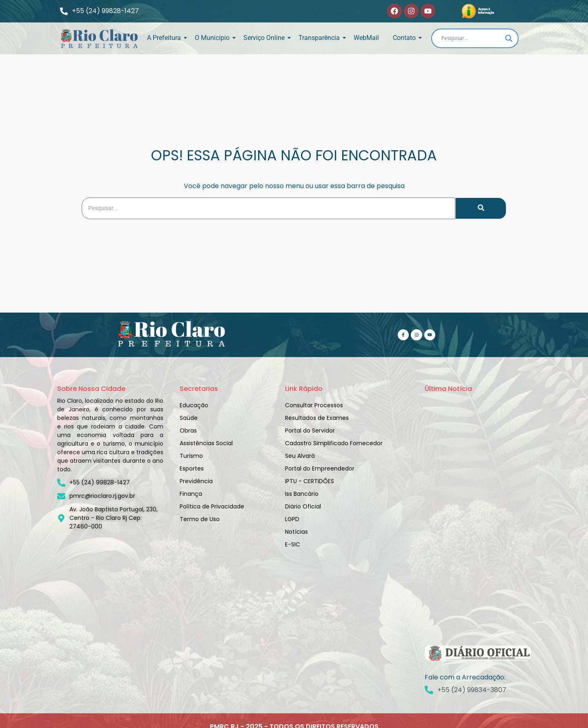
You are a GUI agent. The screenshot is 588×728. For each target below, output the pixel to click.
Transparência (321, 38)
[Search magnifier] (509, 38)
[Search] (268, 208)
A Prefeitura (165, 38)
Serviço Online (265, 38)
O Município (214, 38)
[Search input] (471, 38)
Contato (406, 38)
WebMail (366, 38)
